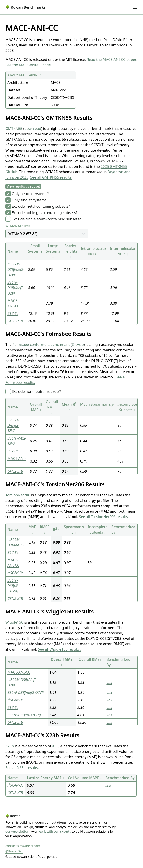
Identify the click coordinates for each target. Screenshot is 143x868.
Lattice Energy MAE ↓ (46, 778)
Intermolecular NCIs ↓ (123, 251)
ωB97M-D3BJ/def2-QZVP (16, 269)
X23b (10, 746)
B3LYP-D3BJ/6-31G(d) (13, 586)
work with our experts (55, 831)
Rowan (13, 816)
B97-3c (13, 313)
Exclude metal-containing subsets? (41, 206)
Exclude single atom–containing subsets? (46, 219)
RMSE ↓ (45, 530)
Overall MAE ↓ (36, 407)
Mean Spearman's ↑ (97, 407)
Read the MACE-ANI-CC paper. (112, 60)
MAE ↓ (32, 530)
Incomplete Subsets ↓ (127, 407)
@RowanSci (14, 851)
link (109, 682)
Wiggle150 (14, 622)
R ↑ (56, 529)
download (33, 129)
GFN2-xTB (15, 321)
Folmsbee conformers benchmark (41, 345)
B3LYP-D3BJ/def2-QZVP (16, 288)
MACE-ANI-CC (19, 672)
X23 (55, 746)
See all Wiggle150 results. (59, 649)
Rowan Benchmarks (25, 7)
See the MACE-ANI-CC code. (29, 65)
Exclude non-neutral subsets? (36, 391)
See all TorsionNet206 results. (104, 517)
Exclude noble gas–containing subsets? (44, 213)
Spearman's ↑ (74, 530)
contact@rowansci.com (23, 846)
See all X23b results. (22, 768)
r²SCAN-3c (15, 573)
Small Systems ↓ (35, 251)
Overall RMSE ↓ (52, 407)
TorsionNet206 (18, 495)
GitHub (78, 345)
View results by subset (23, 186)
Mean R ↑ (69, 407)
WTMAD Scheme (18, 226)
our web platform (18, 831)
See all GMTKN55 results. (51, 177)
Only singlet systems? (30, 200)
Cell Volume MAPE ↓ (85, 778)
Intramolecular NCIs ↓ (93, 251)
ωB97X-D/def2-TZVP (13, 425)
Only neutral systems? (30, 194)
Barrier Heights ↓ (70, 251)
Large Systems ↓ (53, 251)
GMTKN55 (14, 129)
